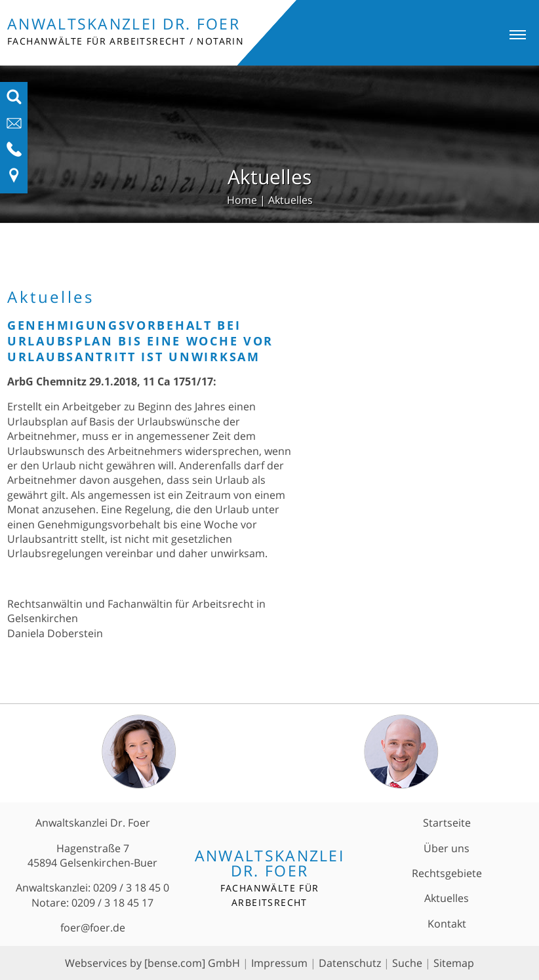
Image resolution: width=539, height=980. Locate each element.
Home (242, 200)
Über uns (447, 848)
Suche (407, 963)
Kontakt (447, 924)
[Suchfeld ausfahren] (14, 101)
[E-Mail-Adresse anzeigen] (14, 127)
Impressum (279, 963)
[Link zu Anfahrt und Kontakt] (14, 180)
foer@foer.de (93, 928)
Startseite (447, 823)
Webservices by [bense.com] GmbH (152, 963)
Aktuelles (290, 200)
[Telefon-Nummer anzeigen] (14, 153)
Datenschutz (350, 963)
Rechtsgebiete (447, 873)
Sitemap (454, 963)
